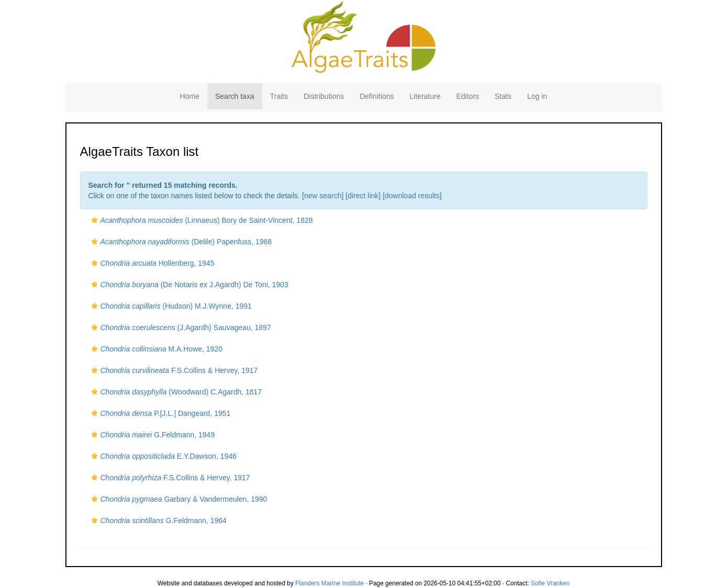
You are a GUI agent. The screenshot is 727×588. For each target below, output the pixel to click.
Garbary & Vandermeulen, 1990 (178, 499)
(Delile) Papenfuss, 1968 (180, 242)
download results (412, 196)
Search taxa (235, 96)
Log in (537, 96)
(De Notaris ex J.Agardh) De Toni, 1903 (188, 285)
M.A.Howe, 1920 (155, 349)
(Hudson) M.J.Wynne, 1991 (170, 306)
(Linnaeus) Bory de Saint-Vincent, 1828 (201, 220)
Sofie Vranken (550, 583)
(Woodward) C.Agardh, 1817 (175, 392)
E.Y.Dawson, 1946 (163, 456)
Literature (425, 96)
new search (323, 196)
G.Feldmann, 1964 (158, 521)
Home (190, 96)
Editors (468, 96)
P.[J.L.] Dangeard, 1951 (160, 413)
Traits (279, 96)
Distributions (324, 96)
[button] (94, 220)
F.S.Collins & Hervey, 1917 (173, 370)
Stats (503, 96)
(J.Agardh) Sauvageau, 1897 (180, 327)
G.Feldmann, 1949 (152, 435)
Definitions (377, 96)
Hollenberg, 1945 (152, 263)
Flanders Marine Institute (329, 583)
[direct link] (363, 196)
